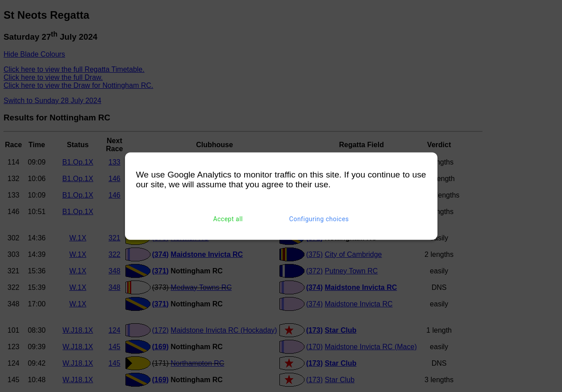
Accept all (228, 219)
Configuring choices (319, 219)
